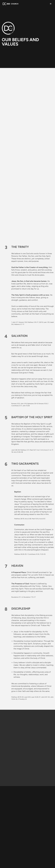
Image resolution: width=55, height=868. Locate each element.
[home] (10, 4)
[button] (51, 4)
